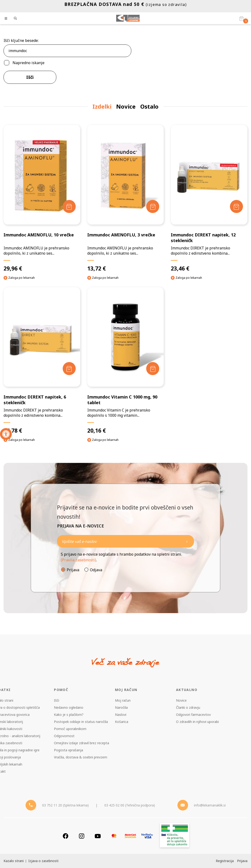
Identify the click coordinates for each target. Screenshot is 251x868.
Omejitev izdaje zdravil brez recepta (81, 743)
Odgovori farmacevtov (193, 715)
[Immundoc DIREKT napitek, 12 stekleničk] (209, 198)
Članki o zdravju (188, 707)
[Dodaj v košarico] (69, 206)
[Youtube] (98, 836)
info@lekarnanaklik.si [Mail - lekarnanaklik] (210, 805)
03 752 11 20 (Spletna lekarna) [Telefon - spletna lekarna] (65, 805)
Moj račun (123, 700)
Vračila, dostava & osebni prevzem (81, 757)
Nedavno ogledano (69, 707)
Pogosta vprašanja (68, 750)
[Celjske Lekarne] (128, 18)
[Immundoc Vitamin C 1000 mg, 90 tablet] (126, 361)
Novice (181, 700)
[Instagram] (82, 836)
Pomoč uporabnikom (70, 729)
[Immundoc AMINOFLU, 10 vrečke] (42, 198)
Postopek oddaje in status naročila (81, 722)
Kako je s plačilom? (69, 715)
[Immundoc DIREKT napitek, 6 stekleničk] (42, 361)
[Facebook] (66, 836)
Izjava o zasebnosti (43, 861)
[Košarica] (242, 18)
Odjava (96, 570)
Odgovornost (64, 736)
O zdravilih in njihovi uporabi (197, 722)
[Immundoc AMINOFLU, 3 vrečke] (126, 198)
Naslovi (121, 715)
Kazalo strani (14, 861)
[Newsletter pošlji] (187, 541)
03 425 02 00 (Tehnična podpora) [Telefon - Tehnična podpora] (130, 805)
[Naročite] (125, 541)
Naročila (121, 707)
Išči (30, 77)
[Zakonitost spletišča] (175, 836)
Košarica (122, 722)
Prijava (73, 570)
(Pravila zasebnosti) (78, 560)
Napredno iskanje (29, 63)
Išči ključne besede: (21, 40)
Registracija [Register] (225, 861)
